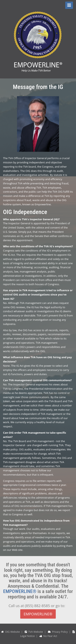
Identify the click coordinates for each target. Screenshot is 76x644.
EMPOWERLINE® (20, 591)
